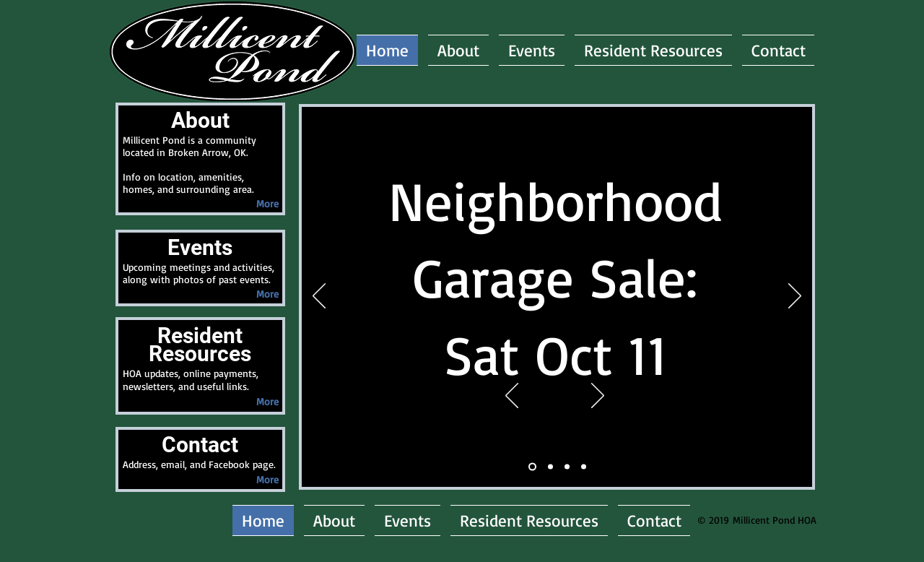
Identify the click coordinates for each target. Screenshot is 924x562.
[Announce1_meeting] (550, 467)
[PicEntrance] (567, 467)
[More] (267, 203)
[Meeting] (532, 467)
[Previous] (512, 397)
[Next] (598, 397)
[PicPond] (584, 467)
